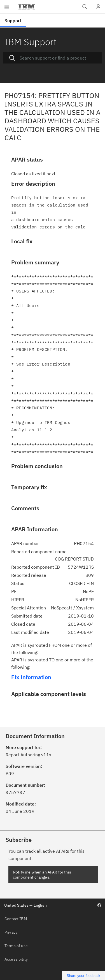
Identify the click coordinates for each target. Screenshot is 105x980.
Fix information (31, 677)
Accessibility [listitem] (16, 959)
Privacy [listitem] (11, 932)
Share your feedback (83, 976)
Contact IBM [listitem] (16, 919)
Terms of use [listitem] (16, 946)
